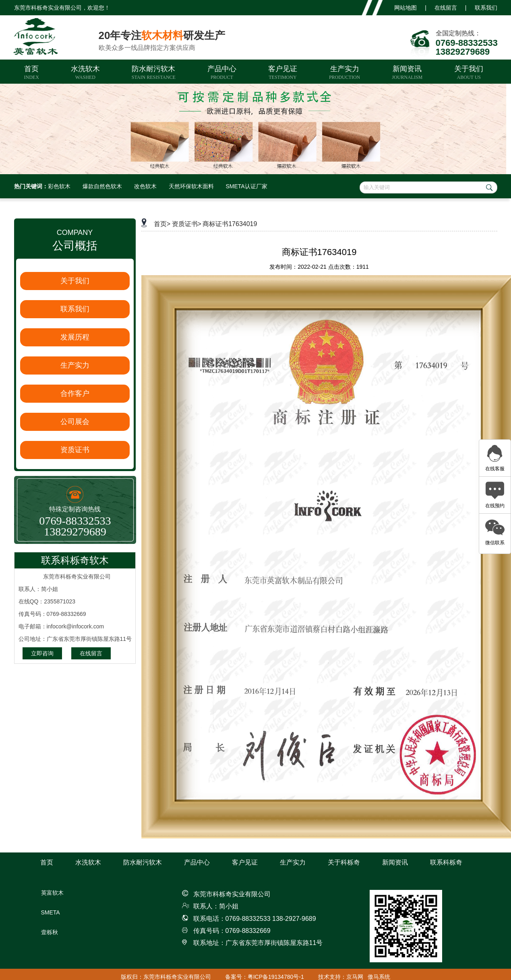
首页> (162, 224)
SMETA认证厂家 (247, 186)
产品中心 (222, 72)
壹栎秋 (50, 932)
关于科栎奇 (344, 863)
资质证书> (187, 224)
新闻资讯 (407, 72)
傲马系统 (379, 977)
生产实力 (344, 72)
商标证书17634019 (230, 224)
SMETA (51, 912)
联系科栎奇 (446, 863)
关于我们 (469, 72)
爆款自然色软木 (102, 186)
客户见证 (283, 72)
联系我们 (486, 8)
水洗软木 (85, 72)
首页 (32, 72)
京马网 (355, 977)
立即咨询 (42, 653)
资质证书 (75, 450)
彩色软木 (59, 186)
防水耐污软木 (154, 72)
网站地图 (405, 8)
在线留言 (446, 8)
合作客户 (75, 393)
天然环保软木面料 (191, 186)
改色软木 (145, 186)
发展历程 (75, 337)
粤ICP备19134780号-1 (276, 977)
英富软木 (52, 893)
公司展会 (75, 422)
